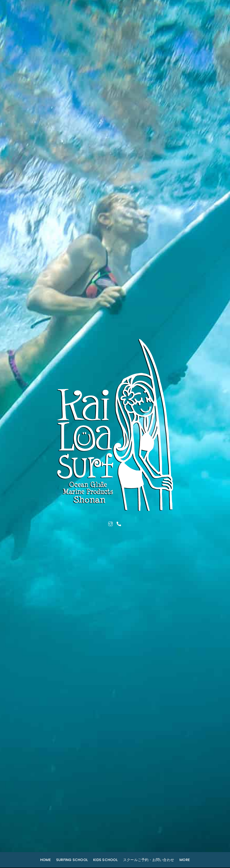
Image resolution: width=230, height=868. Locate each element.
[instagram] (111, 523)
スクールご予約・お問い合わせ (149, 860)
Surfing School (72, 860)
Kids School (105, 860)
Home (45, 860)
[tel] (119, 523)
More (185, 860)
